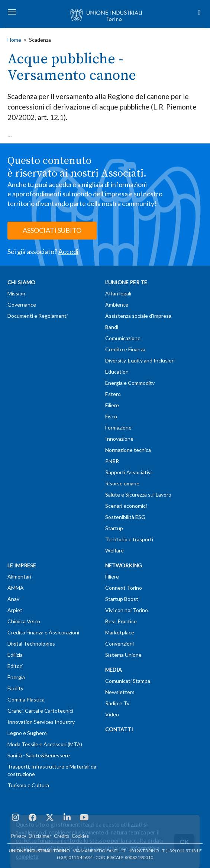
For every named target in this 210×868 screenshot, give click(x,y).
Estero (113, 394)
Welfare (114, 550)
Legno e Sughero (27, 733)
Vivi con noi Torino (127, 610)
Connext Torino (124, 588)
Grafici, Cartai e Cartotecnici (40, 711)
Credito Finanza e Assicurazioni (43, 632)
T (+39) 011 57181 (180, 851)
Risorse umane (122, 483)
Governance (22, 305)
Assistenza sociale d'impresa (138, 316)
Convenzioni (119, 644)
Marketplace (120, 632)
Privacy (19, 836)
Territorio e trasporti (129, 539)
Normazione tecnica (128, 450)
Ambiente (117, 305)
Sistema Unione (123, 655)
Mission (16, 293)
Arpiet (15, 610)
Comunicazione (123, 338)
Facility (15, 688)
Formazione (118, 427)
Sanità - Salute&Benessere (39, 755)
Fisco (111, 416)
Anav (13, 599)
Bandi (112, 327)
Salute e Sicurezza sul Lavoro (138, 495)
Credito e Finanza (125, 349)
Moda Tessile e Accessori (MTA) (45, 744)
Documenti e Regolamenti (38, 316)
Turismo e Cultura (28, 785)
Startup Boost (122, 599)
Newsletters (120, 692)
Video (112, 714)
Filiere (112, 405)
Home (14, 40)
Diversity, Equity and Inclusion (140, 360)
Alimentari (19, 576)
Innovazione (119, 439)
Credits (62, 836)
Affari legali (118, 293)
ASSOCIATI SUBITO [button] (52, 230)
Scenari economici (126, 506)
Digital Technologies (31, 644)
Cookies (80, 836)
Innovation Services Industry (41, 722)
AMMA (16, 588)
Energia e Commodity (130, 383)
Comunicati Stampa (128, 681)
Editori (15, 666)
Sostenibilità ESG (125, 517)
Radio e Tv (117, 703)
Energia (16, 677)
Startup (114, 528)
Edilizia (15, 655)
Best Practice (121, 621)
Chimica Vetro (24, 621)
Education (117, 372)
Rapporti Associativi (128, 472)
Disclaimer (40, 836)
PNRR (112, 461)
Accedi (68, 251)
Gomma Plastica (26, 699)
